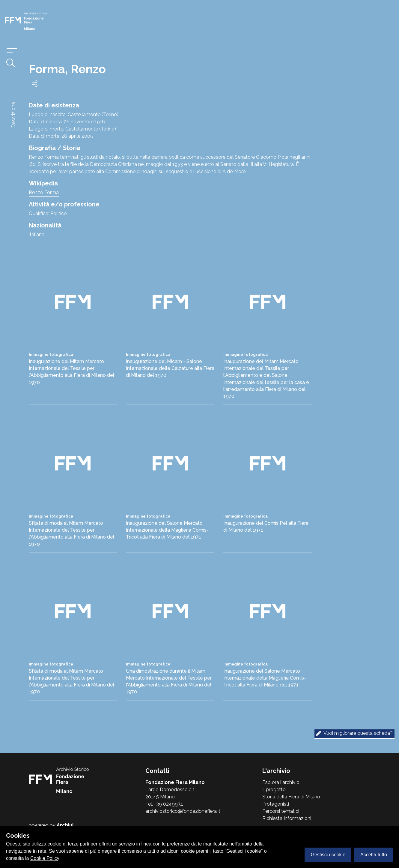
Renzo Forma (44, 192)
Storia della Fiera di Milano (291, 797)
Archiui (65, 825)
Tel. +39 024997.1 (164, 804)
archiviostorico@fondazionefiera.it (183, 811)
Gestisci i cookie (328, 855)
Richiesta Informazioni (287, 818)
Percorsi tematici (281, 811)
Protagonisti (276, 804)
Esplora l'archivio (281, 782)
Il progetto (274, 790)
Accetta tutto (374, 855)
